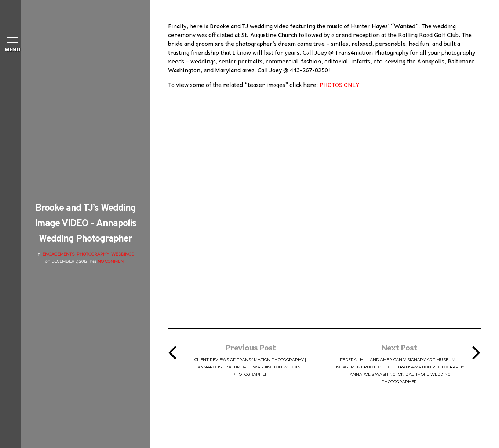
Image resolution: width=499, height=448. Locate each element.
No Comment (112, 261)
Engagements (59, 254)
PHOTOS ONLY (340, 84)
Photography (93, 254)
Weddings (123, 254)
